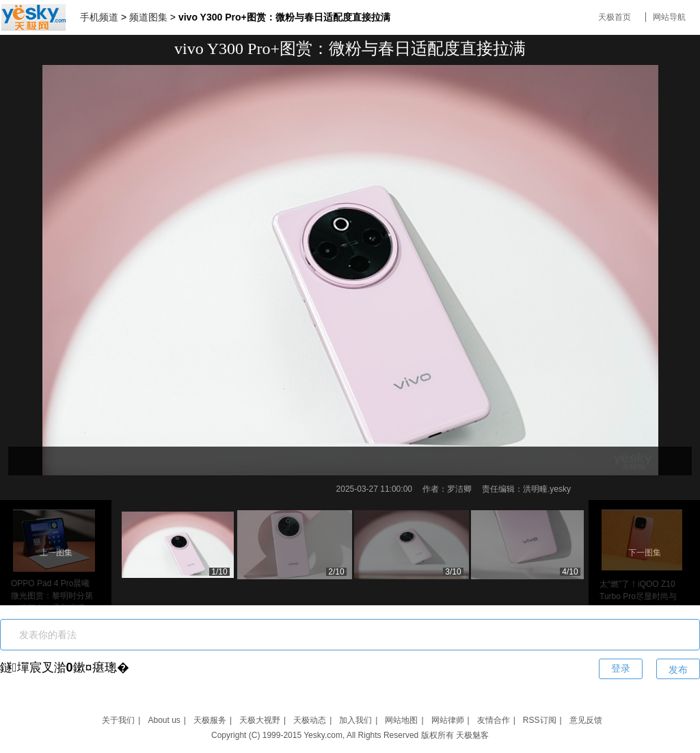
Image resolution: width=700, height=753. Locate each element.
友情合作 (494, 720)
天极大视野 (260, 720)
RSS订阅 (540, 720)
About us (164, 720)
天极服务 (210, 720)
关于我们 (118, 720)
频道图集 (148, 17)
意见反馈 (586, 720)
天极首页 (615, 17)
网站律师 (448, 720)
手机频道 (99, 17)
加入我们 (355, 720)
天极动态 (310, 720)
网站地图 (401, 720)
